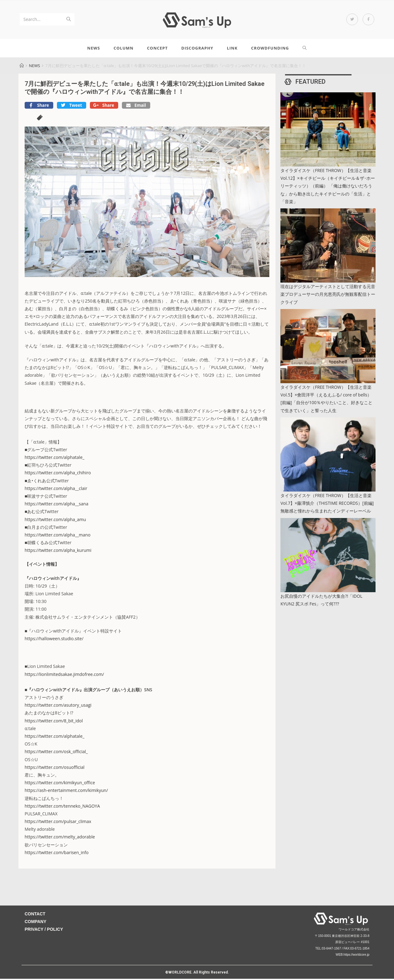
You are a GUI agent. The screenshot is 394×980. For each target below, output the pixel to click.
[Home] (22, 67)
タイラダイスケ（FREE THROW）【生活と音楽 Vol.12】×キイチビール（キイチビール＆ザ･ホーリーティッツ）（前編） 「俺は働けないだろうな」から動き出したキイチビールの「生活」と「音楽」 (328, 187)
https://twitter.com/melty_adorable (60, 838)
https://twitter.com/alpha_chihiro (58, 474)
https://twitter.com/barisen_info (57, 854)
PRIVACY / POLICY (44, 931)
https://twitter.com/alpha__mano (58, 536)
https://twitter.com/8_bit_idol (54, 722)
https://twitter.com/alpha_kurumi (58, 552)
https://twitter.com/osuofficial (54, 768)
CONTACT (35, 915)
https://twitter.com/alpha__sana (56, 505)
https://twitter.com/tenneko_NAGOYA (62, 807)
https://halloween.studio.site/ (54, 640)
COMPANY (36, 923)
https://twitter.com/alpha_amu (55, 521)
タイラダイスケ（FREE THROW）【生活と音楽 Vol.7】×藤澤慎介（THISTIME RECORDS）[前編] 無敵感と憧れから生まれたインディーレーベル (327, 505)
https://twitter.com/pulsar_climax (58, 823)
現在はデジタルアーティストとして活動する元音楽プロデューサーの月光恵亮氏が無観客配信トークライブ (328, 296)
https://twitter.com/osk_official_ (56, 753)
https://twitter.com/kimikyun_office (60, 784)
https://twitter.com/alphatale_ (54, 459)
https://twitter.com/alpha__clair (56, 490)
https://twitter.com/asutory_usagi (58, 707)
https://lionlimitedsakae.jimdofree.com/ (64, 675)
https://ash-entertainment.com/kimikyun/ (66, 792)
